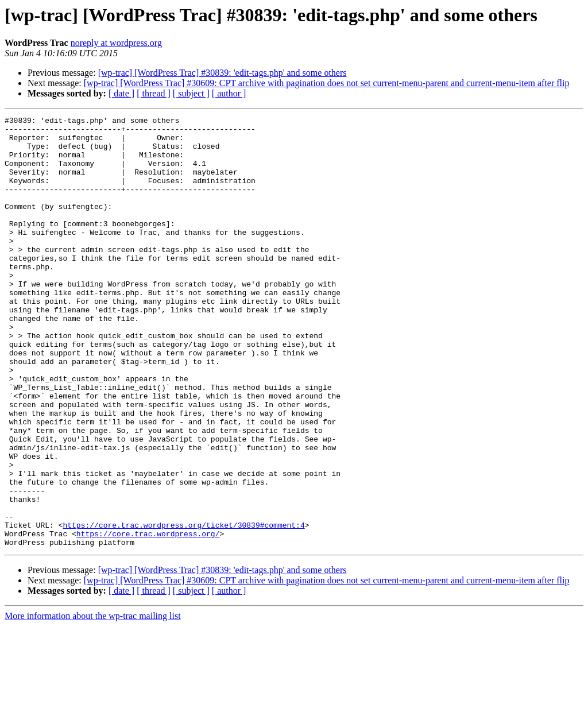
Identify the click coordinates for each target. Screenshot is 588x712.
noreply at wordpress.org (116, 43)
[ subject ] (191, 93)
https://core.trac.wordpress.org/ (148, 618)
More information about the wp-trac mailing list (93, 702)
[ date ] (121, 93)
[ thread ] (154, 93)
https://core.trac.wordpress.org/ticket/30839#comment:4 (183, 607)
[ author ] (229, 93)
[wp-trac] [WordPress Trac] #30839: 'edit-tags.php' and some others (223, 73)
